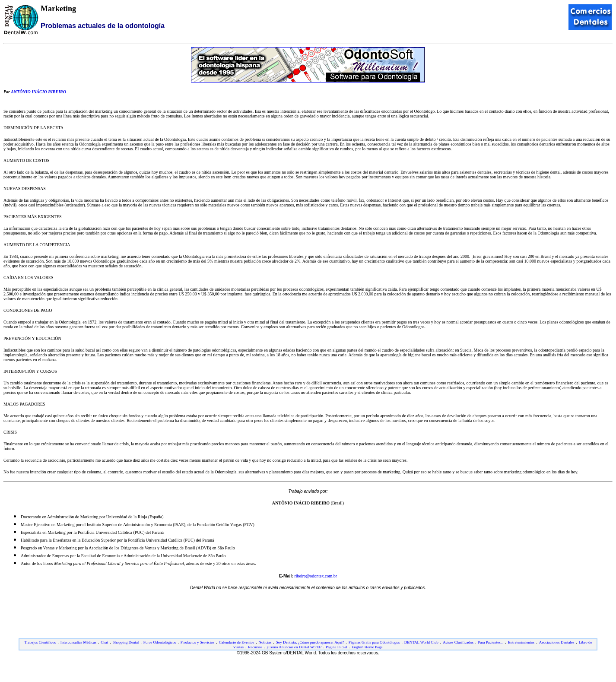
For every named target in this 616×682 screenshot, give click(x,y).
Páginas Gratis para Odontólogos (374, 642)
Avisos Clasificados (458, 642)
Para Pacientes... (491, 642)
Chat (104, 642)
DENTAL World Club (421, 642)
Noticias (265, 642)
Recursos (255, 647)
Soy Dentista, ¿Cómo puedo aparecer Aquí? (310, 642)
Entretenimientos (521, 642)
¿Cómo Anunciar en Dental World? (295, 647)
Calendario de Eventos (237, 642)
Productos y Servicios (198, 642)
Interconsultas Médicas (78, 642)
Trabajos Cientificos (40, 642)
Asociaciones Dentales (557, 642)
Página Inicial (337, 647)
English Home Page (367, 647)
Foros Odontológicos (160, 642)
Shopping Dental (126, 642)
